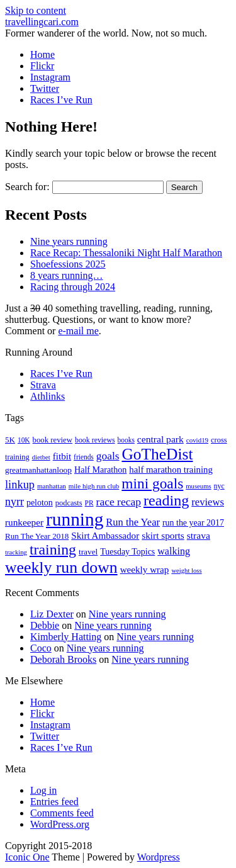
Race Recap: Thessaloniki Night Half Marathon (126, 253)
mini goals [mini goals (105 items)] (152, 483)
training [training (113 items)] (53, 550)
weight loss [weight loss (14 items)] (186, 571)
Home (42, 54)
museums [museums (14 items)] (198, 486)
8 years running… (67, 275)
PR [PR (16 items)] (89, 503)
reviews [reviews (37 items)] (208, 502)
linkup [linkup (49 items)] (20, 485)
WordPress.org (60, 824)
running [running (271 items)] (75, 519)
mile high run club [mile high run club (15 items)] (94, 486)
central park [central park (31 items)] (160, 439)
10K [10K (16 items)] (24, 440)
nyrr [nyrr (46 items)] (14, 502)
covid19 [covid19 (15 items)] (197, 440)
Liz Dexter (52, 614)
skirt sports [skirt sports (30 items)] (163, 535)
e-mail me (78, 331)
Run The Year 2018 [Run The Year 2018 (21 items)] (37, 536)
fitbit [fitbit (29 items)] (62, 456)
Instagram (50, 77)
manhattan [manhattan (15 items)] (52, 486)
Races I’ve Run (61, 100)
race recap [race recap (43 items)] (119, 502)
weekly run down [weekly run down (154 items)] (61, 567)
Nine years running (69, 241)
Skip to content (36, 10)
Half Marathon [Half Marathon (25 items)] (100, 470)
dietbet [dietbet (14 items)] (41, 457)
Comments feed (62, 813)
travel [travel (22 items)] (88, 552)
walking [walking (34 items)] (174, 551)
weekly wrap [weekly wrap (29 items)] (145, 570)
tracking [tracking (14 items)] (16, 552)
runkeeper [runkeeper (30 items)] (24, 522)
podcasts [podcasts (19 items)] (69, 503)
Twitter (45, 88)
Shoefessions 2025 (68, 264)
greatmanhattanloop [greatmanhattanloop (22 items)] (38, 470)
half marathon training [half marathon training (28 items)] (171, 470)
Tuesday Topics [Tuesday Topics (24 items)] (127, 552)
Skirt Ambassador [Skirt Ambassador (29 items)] (105, 536)
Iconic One (27, 857)
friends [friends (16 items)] (84, 457)
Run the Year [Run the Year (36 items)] (133, 522)
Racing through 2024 (73, 287)
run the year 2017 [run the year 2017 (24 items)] (193, 523)
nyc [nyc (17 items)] (219, 486)
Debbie (45, 625)
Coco (41, 648)
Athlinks (48, 396)
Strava (43, 385)
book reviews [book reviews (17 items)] (95, 440)
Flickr (42, 66)
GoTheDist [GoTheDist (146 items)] (157, 454)
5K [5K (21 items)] (10, 440)
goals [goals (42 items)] (108, 456)
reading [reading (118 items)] (166, 500)
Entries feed (54, 802)
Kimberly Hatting (66, 637)
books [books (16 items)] (126, 440)
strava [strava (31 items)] (199, 535)
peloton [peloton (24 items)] (40, 503)
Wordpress (159, 857)
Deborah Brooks (63, 659)
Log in (43, 790)
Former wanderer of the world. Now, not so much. (106, 33)
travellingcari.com (42, 22)
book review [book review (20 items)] (53, 440)
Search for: (27, 187)
